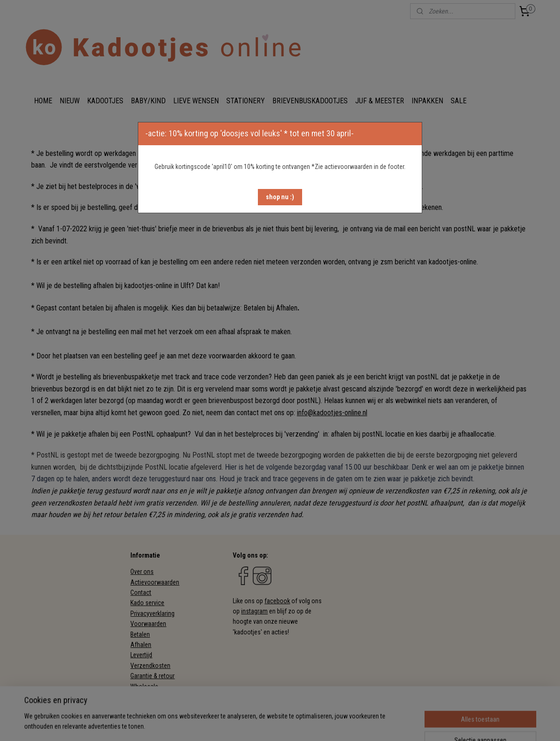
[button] (280, 197)
